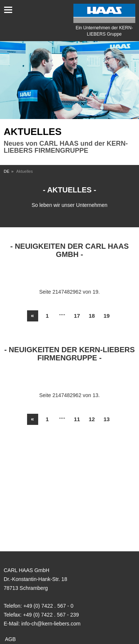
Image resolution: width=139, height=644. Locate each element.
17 (77, 316)
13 (107, 419)
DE (6, 171)
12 (92, 419)
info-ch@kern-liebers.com (51, 624)
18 (92, 316)
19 (107, 316)
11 (77, 419)
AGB (10, 639)
